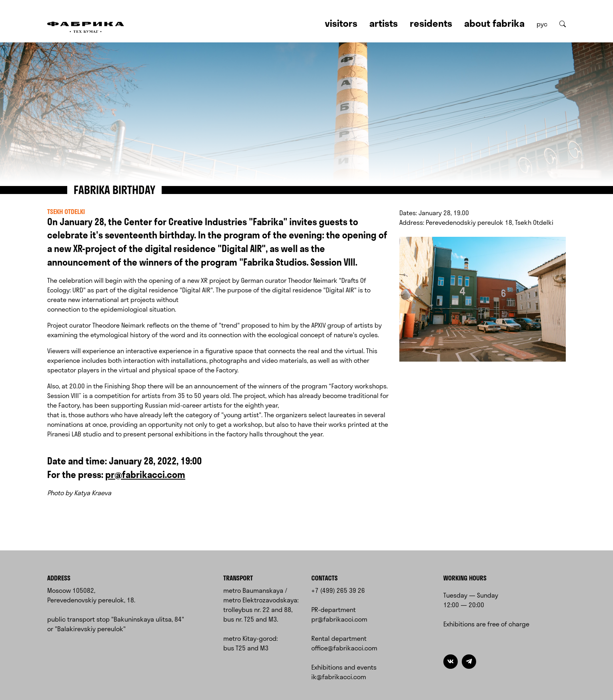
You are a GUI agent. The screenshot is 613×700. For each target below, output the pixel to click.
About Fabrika (494, 23)
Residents (431, 23)
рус (542, 24)
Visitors (341, 23)
